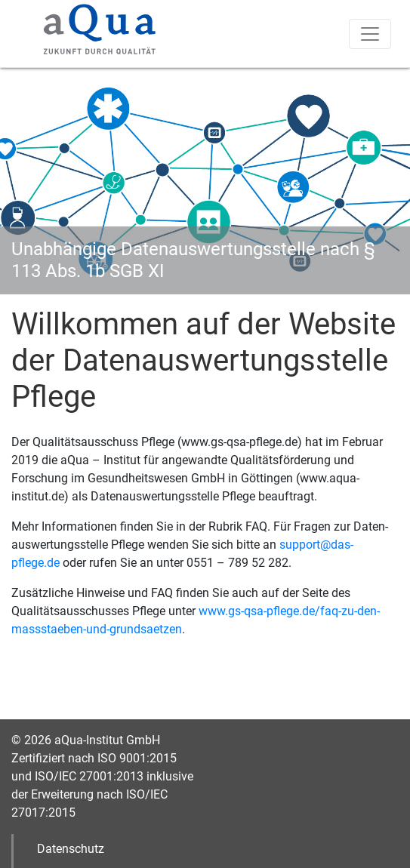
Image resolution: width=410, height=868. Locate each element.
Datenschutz (71, 849)
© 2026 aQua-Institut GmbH (86, 740)
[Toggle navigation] (370, 34)
